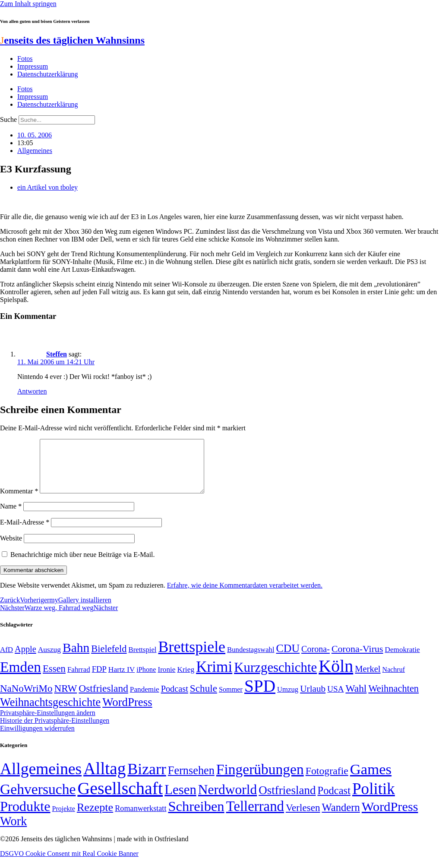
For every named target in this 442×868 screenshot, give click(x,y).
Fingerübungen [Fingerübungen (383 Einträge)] (260, 780)
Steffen (57, 354)
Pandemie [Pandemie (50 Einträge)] (145, 700)
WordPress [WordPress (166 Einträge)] (390, 817)
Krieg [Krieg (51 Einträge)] (186, 680)
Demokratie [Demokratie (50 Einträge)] (403, 660)
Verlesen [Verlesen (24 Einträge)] (303, 818)
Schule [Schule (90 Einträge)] (204, 699)
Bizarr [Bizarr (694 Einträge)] (147, 779)
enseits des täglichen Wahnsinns (72, 40)
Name (11, 517)
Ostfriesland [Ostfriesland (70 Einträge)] (287, 801)
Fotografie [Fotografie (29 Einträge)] (327, 781)
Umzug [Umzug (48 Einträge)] (288, 700)
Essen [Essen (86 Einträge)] (54, 679)
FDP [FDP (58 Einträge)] (99, 679)
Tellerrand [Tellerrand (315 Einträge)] (255, 817)
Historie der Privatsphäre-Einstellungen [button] (55, 731)
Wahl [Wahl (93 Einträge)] (356, 699)
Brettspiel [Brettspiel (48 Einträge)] (143, 660)
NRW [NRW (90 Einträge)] (65, 699)
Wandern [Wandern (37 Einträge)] (341, 818)
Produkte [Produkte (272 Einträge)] (25, 817)
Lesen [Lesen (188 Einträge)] (180, 800)
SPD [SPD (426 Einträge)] (260, 696)
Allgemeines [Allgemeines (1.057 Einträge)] (41, 779)
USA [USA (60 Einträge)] (335, 699)
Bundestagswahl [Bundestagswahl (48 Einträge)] (251, 660)
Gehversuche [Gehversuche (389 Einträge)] (38, 800)
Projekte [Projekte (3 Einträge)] (64, 819)
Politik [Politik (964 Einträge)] (374, 799)
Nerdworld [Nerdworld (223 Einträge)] (227, 800)
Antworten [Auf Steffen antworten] (32, 391)
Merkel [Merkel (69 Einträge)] (368, 679)
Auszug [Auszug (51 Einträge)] (49, 660)
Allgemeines (35, 151)
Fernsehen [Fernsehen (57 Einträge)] (191, 781)
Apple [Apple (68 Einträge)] (25, 659)
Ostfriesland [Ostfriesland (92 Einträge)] (103, 699)
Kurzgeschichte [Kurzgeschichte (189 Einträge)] (275, 678)
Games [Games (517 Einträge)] (371, 780)
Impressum (33, 66)
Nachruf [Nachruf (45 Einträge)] (394, 680)
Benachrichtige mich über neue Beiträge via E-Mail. (83, 565)
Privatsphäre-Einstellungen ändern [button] (48, 723)
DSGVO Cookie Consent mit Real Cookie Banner (69, 864)
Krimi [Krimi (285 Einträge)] (214, 677)
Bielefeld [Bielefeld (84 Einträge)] (109, 659)
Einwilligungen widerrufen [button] (37, 739)
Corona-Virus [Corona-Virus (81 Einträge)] (357, 659)
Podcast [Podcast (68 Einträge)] (175, 699)
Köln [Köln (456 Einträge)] (336, 676)
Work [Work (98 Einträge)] (13, 831)
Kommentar (19, 501)
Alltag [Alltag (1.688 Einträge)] (104, 779)
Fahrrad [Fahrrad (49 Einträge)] (79, 680)
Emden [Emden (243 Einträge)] (21, 677)
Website (11, 548)
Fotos (25, 59)
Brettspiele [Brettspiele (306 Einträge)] (192, 657)
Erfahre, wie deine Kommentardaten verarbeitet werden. (245, 596)
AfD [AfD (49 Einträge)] (6, 660)
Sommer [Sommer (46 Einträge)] (231, 700)
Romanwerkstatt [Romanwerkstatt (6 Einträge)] (140, 819)
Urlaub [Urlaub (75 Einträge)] (313, 699)
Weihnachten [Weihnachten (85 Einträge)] (393, 699)
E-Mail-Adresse (25, 533)
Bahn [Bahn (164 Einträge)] (76, 658)
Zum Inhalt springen (28, 4)
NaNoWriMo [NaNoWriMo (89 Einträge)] (26, 699)
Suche (8, 119)
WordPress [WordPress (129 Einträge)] (127, 712)
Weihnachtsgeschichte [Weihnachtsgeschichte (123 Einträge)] (50, 713)
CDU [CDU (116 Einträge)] (288, 659)
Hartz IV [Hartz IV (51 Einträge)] (122, 680)
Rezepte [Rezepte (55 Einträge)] (95, 818)
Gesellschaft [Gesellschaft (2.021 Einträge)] (120, 799)
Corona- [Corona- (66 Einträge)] (316, 659)
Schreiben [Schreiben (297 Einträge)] (196, 817)
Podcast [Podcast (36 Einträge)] (334, 801)
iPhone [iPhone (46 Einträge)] (146, 680)
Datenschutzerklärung (47, 74)
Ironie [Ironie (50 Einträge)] (166, 680)
